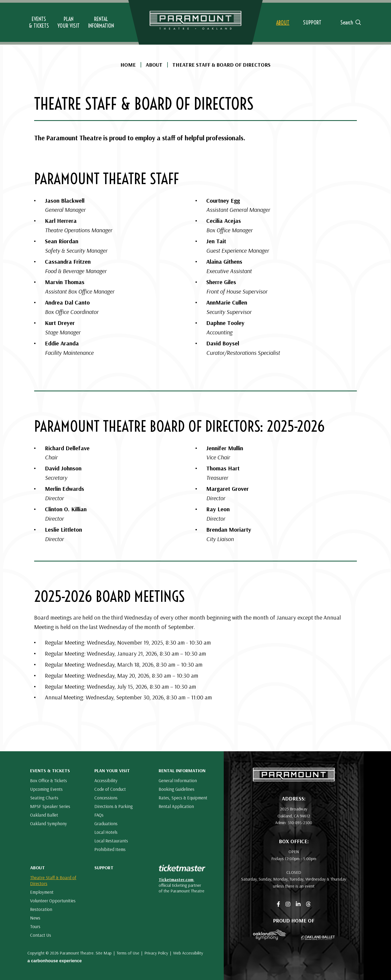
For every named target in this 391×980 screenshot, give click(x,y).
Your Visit (69, 22)
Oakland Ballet (44, 815)
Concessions (106, 798)
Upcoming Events (46, 789)
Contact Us (41, 935)
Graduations (106, 823)
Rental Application (176, 806)
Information (101, 22)
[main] (195, 376)
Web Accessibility (188, 953)
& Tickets (39, 22)
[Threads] (308, 904)
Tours (35, 926)
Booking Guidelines (177, 789)
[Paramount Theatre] (294, 779)
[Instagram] (288, 904)
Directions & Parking (114, 806)
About (154, 65)
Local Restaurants (111, 841)
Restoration (41, 909)
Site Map (104, 953)
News (35, 918)
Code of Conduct (110, 789)
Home (128, 65)
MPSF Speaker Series (50, 806)
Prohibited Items (110, 849)
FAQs (99, 815)
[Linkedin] (298, 904)
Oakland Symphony (49, 823)
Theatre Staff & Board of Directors (53, 880)
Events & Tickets (50, 770)
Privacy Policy (156, 953)
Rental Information (182, 770)
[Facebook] (278, 904)
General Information (178, 780)
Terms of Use (128, 953)
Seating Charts (44, 798)
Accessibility (106, 780)
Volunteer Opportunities (53, 901)
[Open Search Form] (349, 22)
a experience (55, 961)
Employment (42, 892)
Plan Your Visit (112, 770)
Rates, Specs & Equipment (183, 798)
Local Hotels (106, 832)
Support (104, 868)
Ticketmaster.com (176, 879)
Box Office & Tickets (49, 780)
